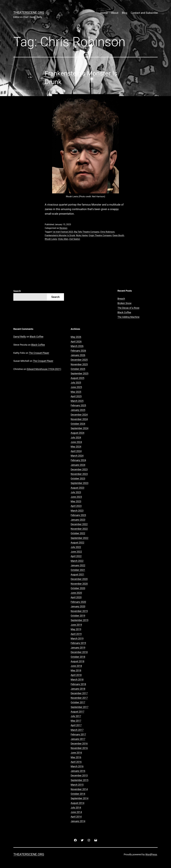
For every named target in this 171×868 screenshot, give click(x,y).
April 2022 (76, 556)
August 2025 (77, 378)
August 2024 (77, 433)
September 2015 (79, 780)
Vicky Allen (63, 239)
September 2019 (79, 620)
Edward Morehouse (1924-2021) (44, 369)
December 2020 (79, 579)
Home (104, 13)
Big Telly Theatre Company (87, 232)
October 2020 (78, 588)
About (115, 13)
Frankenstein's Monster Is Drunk (60, 235)
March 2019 (77, 638)
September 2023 (79, 483)
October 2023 (78, 479)
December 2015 (79, 775)
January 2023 (78, 520)
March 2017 (77, 730)
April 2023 (76, 506)
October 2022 (78, 533)
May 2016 (76, 757)
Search (17, 291)
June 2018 (76, 666)
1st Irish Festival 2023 (63, 232)
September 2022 (79, 538)
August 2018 (77, 661)
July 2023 (76, 492)
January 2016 (78, 771)
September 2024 (79, 428)
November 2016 (79, 748)
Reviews (63, 228)
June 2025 (76, 387)
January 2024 (78, 465)
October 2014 (78, 794)
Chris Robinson (107, 232)
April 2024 (76, 451)
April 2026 (76, 342)
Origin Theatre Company (100, 235)
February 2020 (78, 602)
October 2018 (78, 657)
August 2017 (77, 712)
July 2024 (76, 437)
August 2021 (77, 574)
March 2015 (77, 785)
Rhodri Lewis (51, 239)
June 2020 (76, 593)
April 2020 (76, 597)
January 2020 (78, 606)
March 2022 (77, 561)
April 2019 (76, 634)
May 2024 (76, 447)
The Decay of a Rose (129, 308)
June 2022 (76, 552)
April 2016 (76, 762)
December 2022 (79, 524)
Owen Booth (118, 235)
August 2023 (77, 488)
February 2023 (78, 515)
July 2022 (76, 547)
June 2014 (76, 812)
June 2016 (76, 753)
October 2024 (78, 424)
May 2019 (76, 629)
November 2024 (79, 419)
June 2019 (76, 625)
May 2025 (76, 392)
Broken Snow (125, 303)
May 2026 (76, 337)
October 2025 (78, 369)
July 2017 (76, 716)
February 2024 (78, 460)
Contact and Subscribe (144, 13)
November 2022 (79, 529)
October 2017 (78, 702)
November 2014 (79, 789)
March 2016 (77, 766)
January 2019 (78, 648)
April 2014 (76, 817)
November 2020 (79, 584)
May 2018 (76, 670)
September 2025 (79, 373)
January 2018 (78, 689)
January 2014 (78, 821)
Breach (121, 299)
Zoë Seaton (75, 239)
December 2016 (79, 744)
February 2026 (78, 351)
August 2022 (77, 543)
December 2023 (79, 469)
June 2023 (76, 497)
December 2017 (79, 693)
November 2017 (79, 698)
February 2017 (78, 734)
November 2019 (79, 611)
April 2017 (76, 725)
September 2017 (79, 707)
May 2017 (76, 721)
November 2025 (79, 364)
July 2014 (76, 808)
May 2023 (76, 501)
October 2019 (78, 616)
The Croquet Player (39, 353)
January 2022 (78, 565)
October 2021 (78, 570)
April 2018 (76, 675)
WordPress (151, 854)
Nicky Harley (82, 235)
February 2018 (78, 684)
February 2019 (78, 643)
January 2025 (78, 410)
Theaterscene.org (29, 13)
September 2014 (79, 798)
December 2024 (79, 415)
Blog (125, 13)
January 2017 (78, 739)
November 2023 (79, 474)
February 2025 (78, 405)
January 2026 (78, 355)
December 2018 (79, 652)
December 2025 (79, 360)
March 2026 (77, 346)
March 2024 (77, 456)
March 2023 (77, 511)
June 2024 (76, 442)
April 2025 (76, 396)
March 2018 (77, 679)
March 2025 (77, 401)
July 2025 (76, 383)
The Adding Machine (129, 317)
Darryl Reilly (20, 337)
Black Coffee (124, 312)
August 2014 (77, 803)
